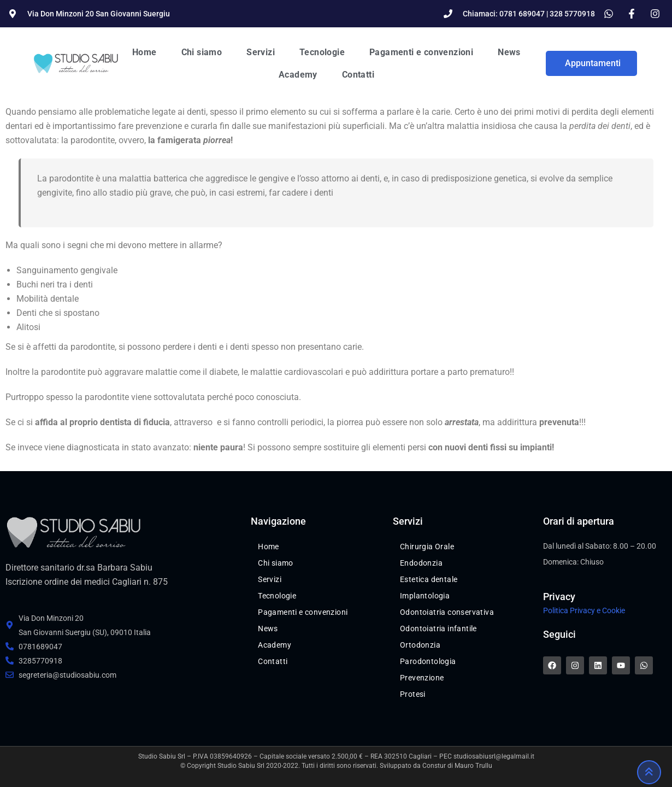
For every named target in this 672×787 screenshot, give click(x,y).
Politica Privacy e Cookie (584, 610)
